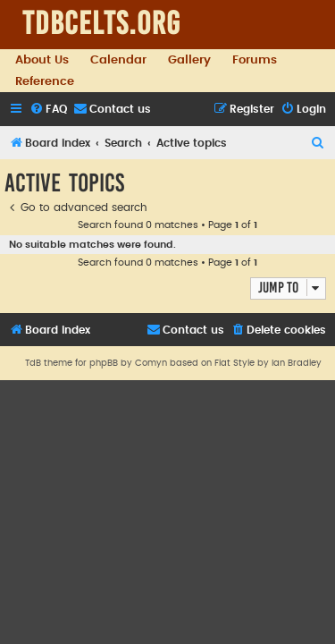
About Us (42, 60)
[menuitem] (48, 110)
